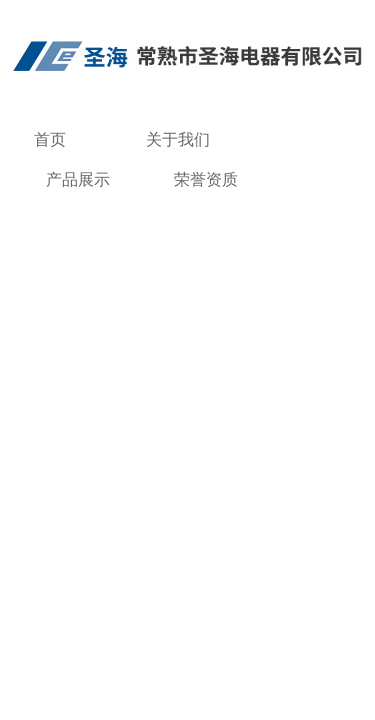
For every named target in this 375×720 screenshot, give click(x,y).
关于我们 (178, 139)
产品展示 (78, 179)
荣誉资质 (206, 179)
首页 (50, 139)
